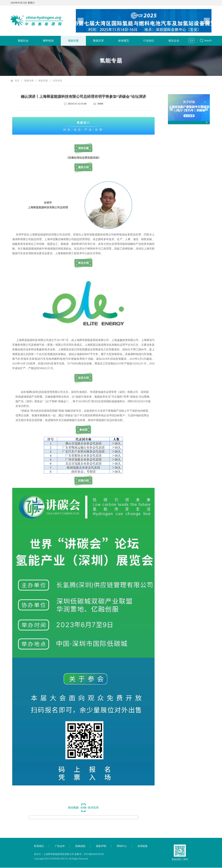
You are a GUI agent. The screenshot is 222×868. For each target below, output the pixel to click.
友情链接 (142, 846)
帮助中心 (122, 846)
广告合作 (60, 846)
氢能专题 (73, 41)
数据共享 (98, 41)
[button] (207, 21)
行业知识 (149, 41)
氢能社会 (23, 41)
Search (208, 40)
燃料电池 (48, 41)
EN (191, 40)
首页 (17, 81)
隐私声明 (101, 846)
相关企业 (174, 41)
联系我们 (39, 846)
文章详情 (57, 81)
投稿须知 (80, 846)
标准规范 (124, 41)
